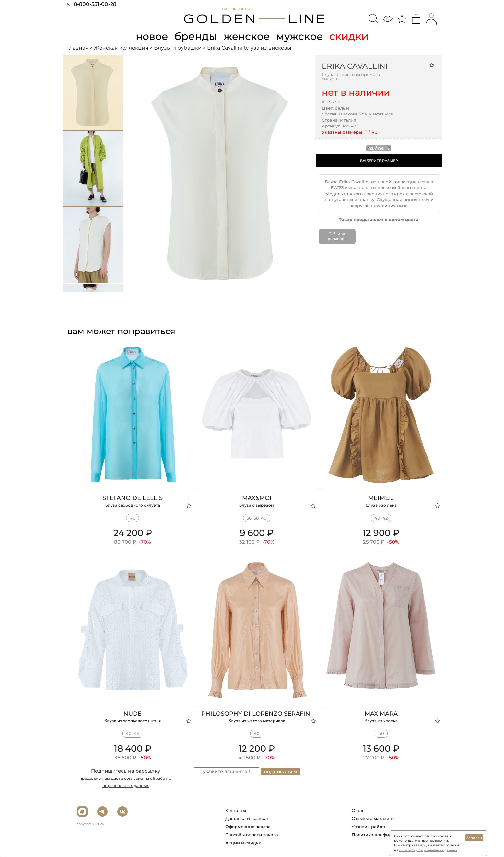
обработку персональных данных (428, 850)
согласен (474, 838)
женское (247, 36)
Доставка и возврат (247, 818)
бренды (196, 36)
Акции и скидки (243, 843)
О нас (358, 810)
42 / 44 (379, 148)
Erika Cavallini (355, 66)
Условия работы (369, 827)
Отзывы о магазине (373, 818)
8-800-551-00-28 (92, 4)
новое (151, 36)
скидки (351, 36)
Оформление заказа (248, 827)
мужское (301, 36)
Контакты (236, 810)
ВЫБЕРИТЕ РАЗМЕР (379, 160)
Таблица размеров (337, 236)
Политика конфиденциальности (387, 835)
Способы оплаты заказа (252, 835)
